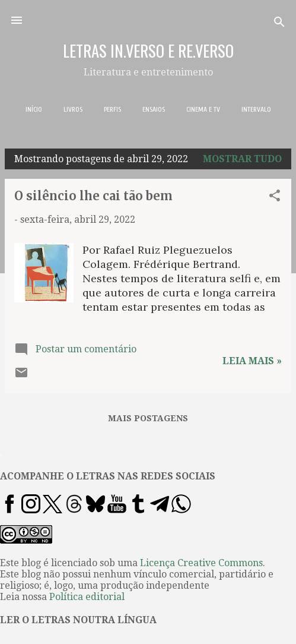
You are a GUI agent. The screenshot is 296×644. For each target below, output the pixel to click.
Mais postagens (148, 418)
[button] (275, 198)
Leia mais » (252, 361)
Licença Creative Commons (201, 563)
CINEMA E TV (203, 109)
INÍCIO (34, 109)
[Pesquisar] (279, 24)
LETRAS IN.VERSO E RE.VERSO (148, 50)
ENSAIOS (154, 109)
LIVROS (73, 109)
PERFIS (112, 109)
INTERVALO (256, 109)
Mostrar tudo (242, 159)
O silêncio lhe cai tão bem (93, 196)
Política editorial (87, 597)
